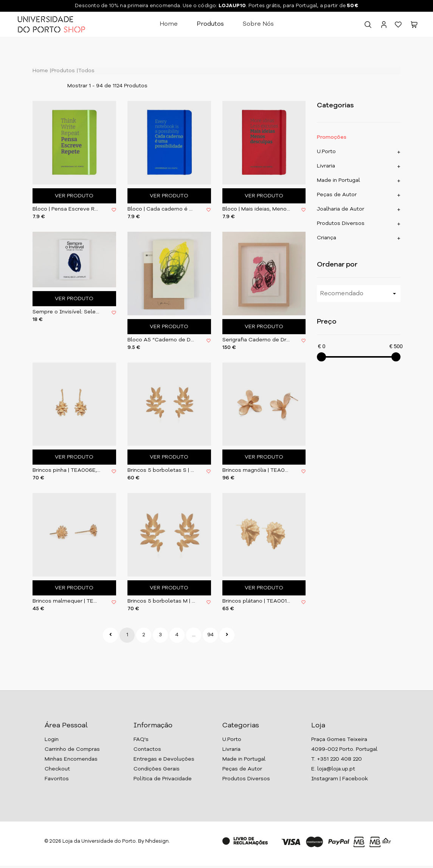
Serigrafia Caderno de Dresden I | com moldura (256, 340)
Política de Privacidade (163, 779)
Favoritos (57, 779)
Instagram (325, 779)
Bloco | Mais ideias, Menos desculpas (256, 209)
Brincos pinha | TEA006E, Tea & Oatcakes (66, 470)
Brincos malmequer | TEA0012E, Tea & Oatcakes (66, 601)
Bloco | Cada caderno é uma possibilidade (161, 209)
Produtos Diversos (341, 223)
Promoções (332, 137)
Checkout (57, 769)
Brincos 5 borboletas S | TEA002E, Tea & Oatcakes (161, 470)
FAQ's (141, 739)
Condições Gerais (157, 769)
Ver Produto (74, 196)
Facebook (355, 779)
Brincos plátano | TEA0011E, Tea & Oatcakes (256, 601)
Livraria (326, 166)
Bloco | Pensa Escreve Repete (66, 209)
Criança (327, 238)
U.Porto (326, 152)
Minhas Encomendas (71, 759)
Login (52, 739)
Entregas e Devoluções (164, 759)
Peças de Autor (337, 195)
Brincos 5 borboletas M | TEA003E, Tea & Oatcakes (161, 601)
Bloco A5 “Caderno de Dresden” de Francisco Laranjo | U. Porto (161, 340)
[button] (414, 26)
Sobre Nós (258, 24)
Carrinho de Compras (72, 749)
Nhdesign (157, 841)
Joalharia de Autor (341, 209)
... (194, 635)
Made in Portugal (338, 180)
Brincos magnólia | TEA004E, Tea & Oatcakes (256, 470)
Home (169, 24)
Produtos (210, 24)
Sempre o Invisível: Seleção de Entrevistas (66, 312)
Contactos (147, 749)
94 (210, 635)
